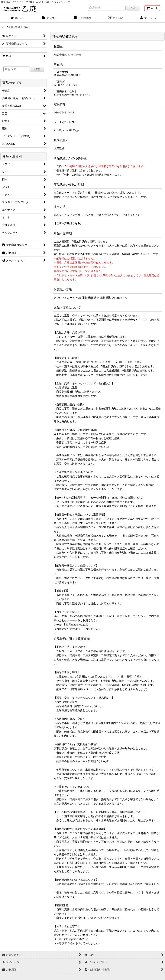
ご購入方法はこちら (68, 223)
